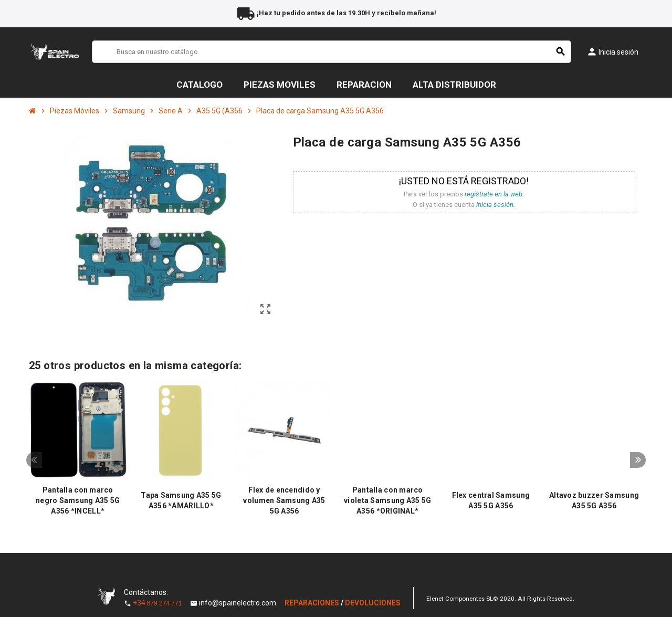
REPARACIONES (313, 603)
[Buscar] (332, 52)
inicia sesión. (496, 205)
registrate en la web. (494, 194)
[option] (78, 451)
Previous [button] (34, 461)
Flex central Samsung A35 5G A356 (491, 500)
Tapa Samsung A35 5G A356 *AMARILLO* (181, 500)
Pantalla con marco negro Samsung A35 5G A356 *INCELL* (78, 500)
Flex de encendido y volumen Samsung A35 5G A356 (284, 500)
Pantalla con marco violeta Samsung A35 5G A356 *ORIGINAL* (387, 500)
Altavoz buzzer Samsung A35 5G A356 (594, 500)
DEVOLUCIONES (373, 603)
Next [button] (638, 461)
